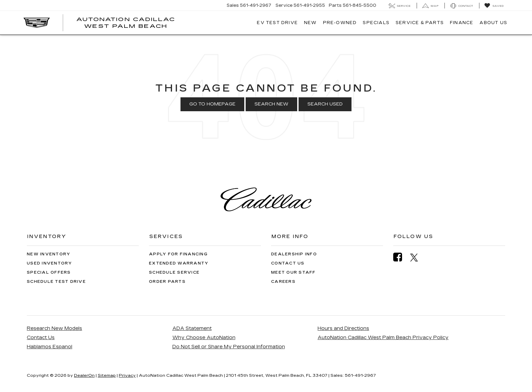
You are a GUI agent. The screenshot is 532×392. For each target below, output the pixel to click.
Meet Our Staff (293, 272)
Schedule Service (174, 272)
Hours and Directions (343, 328)
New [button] (310, 23)
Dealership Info (294, 254)
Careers (283, 282)
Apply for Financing (178, 254)
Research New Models (54, 328)
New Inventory (49, 254)
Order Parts (167, 282)
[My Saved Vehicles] (494, 6)
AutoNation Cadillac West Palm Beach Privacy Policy (383, 338)
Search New (271, 104)
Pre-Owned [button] (340, 23)
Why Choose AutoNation (204, 338)
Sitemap (107, 375)
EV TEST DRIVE (277, 23)
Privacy (127, 375)
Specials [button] (376, 23)
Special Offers (49, 272)
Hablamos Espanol (50, 347)
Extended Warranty (179, 263)
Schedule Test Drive (56, 282)
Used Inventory (50, 263)
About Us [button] (493, 23)
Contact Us (288, 263)
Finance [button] (462, 23)
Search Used (325, 104)
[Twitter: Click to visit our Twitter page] (417, 257)
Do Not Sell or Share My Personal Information (229, 347)
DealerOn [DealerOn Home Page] (84, 375)
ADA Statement (192, 328)
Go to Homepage (212, 104)
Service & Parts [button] (420, 23)
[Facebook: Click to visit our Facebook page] (401, 257)
